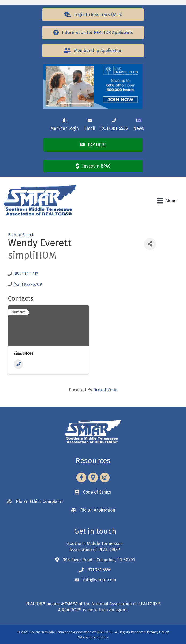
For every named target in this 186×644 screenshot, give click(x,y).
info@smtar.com (100, 580)
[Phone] (18, 364)
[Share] (150, 244)
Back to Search (21, 235)
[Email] (90, 124)
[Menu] (167, 200)
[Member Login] (65, 124)
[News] (139, 124)
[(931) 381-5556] (114, 124)
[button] (93, 15)
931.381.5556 (100, 570)
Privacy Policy (158, 632)
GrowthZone (105, 390)
